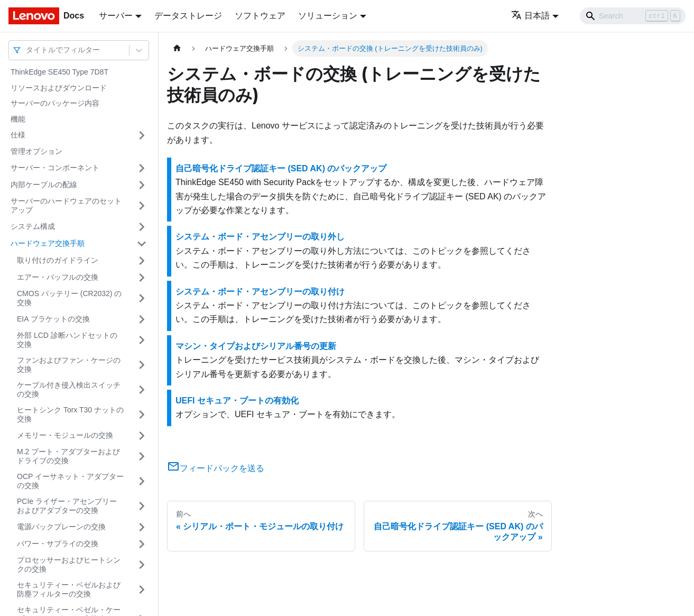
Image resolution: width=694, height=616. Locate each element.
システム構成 (33, 226)
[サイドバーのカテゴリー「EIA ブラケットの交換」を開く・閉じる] (142, 319)
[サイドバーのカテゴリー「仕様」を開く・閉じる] (142, 135)
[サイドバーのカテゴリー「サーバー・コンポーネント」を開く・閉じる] (142, 168)
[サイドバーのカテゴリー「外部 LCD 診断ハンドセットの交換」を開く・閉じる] (142, 340)
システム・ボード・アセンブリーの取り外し (260, 237)
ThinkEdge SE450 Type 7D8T (59, 72)
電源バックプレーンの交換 (61, 527)
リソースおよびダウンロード (59, 88)
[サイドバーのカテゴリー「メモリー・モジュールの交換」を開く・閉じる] (142, 436)
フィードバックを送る (216, 468)
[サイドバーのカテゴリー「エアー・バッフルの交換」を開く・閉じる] (142, 278)
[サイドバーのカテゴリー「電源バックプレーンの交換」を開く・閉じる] (142, 527)
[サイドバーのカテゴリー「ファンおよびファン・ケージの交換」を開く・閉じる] (142, 365)
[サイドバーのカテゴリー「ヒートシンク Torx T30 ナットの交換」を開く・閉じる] (142, 415)
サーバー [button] (116, 16)
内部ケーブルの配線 (44, 185)
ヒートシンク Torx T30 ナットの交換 (70, 415)
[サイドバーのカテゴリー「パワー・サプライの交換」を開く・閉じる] (142, 544)
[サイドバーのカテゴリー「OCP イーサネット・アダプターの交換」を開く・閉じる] (142, 481)
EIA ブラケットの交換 (53, 319)
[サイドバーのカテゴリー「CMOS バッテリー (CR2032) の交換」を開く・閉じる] (142, 298)
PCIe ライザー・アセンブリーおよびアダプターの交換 (67, 506)
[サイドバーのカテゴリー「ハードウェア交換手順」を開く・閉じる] (142, 244)
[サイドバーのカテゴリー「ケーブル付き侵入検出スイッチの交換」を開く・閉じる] (142, 390)
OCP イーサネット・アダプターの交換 (70, 481)
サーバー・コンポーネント (55, 168)
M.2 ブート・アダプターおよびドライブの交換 (68, 456)
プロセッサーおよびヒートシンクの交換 (69, 565)
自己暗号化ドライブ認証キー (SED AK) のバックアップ (281, 168)
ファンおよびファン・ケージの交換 (69, 365)
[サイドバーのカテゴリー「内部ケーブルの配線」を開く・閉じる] (142, 185)
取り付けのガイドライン (58, 260)
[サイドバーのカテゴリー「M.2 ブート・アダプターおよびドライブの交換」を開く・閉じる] (142, 457)
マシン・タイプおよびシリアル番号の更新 (256, 346)
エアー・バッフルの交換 (58, 277)
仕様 (18, 135)
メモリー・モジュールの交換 (65, 435)
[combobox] (27, 50)
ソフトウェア (260, 16)
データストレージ (188, 16)
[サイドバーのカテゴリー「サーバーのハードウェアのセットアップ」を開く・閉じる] (142, 206)
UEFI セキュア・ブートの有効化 (237, 401)
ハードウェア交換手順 (48, 243)
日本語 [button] (530, 16)
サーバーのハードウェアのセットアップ (66, 206)
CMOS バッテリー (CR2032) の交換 (69, 298)
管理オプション (36, 151)
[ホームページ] (177, 48)
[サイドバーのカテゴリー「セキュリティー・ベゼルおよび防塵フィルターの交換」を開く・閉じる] (142, 590)
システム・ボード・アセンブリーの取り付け (260, 292)
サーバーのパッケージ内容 (55, 103)
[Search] (633, 16)
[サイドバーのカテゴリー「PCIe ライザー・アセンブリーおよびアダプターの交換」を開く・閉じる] (142, 506)
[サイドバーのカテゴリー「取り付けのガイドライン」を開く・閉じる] (142, 261)
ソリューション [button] (328, 16)
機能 (18, 119)
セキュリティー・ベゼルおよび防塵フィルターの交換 (69, 590)
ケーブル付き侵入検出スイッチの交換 (69, 390)
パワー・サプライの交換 (58, 544)
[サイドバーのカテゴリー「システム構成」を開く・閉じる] (142, 227)
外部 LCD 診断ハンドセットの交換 (67, 340)
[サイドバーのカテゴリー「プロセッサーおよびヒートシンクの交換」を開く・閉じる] (142, 565)
